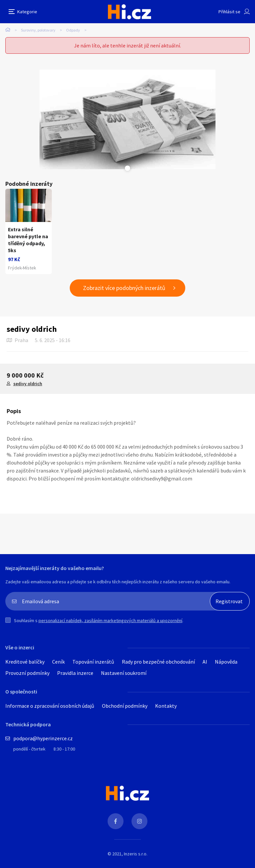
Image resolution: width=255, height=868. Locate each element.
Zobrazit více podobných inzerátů (124, 288)
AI (205, 662)
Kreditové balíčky (25, 662)
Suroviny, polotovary (38, 30)
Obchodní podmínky (125, 706)
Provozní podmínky (27, 673)
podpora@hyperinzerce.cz (43, 738)
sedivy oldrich (28, 384)
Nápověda (226, 662)
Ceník (58, 662)
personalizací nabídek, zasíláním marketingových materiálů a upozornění (110, 620)
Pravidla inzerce (75, 673)
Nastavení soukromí (124, 673)
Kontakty (166, 706)
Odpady (73, 30)
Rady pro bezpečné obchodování (158, 662)
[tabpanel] (127, 119)
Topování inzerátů (93, 662)
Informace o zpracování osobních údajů (50, 706)
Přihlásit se (229, 12)
